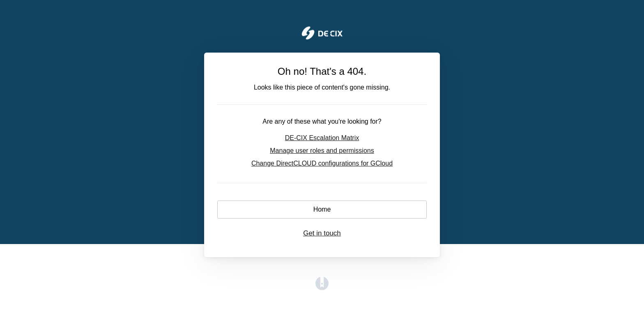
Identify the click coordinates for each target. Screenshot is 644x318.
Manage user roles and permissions (322, 151)
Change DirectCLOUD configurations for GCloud (322, 163)
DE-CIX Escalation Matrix (322, 138)
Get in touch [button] (322, 233)
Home (322, 209)
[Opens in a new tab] (322, 288)
